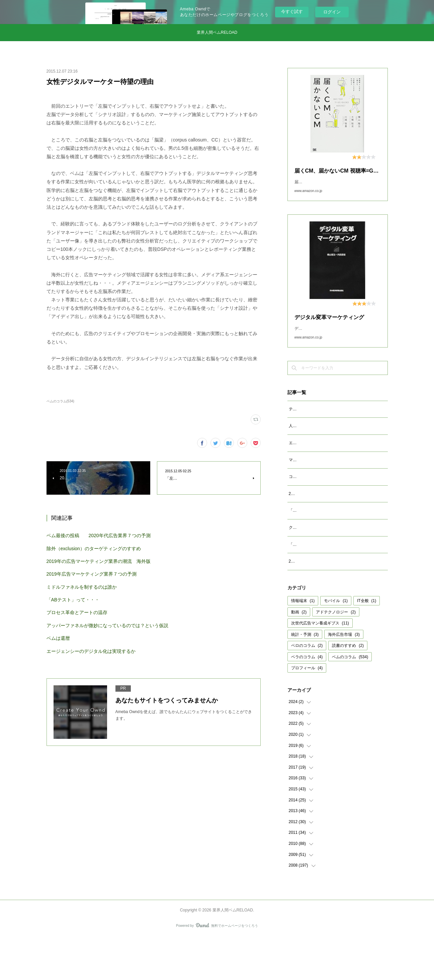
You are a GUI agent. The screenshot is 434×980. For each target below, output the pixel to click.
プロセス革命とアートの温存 (77, 612)
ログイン (332, 12)
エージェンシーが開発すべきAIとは (321, 464)
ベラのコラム (307, 700)
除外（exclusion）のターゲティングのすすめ (94, 549)
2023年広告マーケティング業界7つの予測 (326, 522)
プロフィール (307, 711)
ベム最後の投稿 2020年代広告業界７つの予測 (99, 535)
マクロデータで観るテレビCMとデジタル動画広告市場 (338, 481)
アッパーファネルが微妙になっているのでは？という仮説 (107, 625)
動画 (299, 655)
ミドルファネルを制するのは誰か (82, 587)
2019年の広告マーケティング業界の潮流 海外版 (99, 561)
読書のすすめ (348, 688)
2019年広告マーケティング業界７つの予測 (92, 574)
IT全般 (367, 644)
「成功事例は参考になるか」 (315, 580)
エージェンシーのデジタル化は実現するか (91, 651)
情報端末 (303, 644)
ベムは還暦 (58, 638)
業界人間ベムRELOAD (217, 32)
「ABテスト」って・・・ (73, 600)
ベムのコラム (350, 700)
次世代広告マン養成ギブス (320, 666)
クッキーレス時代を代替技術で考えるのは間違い (333, 563)
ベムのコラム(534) (60, 401)
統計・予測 (305, 677)
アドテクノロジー (336, 655)
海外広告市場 (344, 677)
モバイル (336, 644)
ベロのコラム (307, 688)
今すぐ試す (292, 12)
